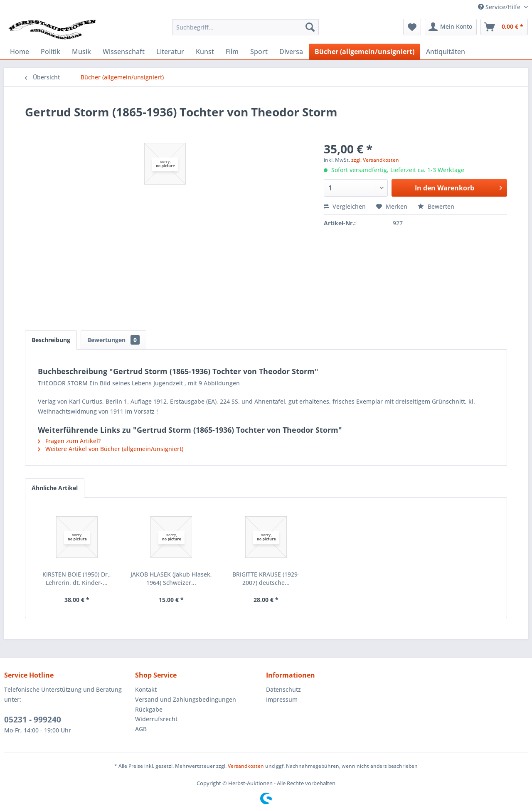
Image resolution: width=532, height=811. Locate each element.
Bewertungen (113, 340)
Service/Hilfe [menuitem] (500, 7)
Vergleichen (345, 206)
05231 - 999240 (33, 720)
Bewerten (436, 206)
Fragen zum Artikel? (69, 441)
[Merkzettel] (412, 27)
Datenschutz (283, 689)
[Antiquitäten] (446, 52)
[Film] (232, 52)
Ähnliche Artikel (55, 488)
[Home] (20, 52)
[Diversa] (291, 52)
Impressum (282, 699)
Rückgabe (149, 709)
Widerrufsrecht (156, 719)
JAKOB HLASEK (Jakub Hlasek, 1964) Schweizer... (171, 578)
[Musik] (81, 52)
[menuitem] (245, 27)
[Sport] (259, 52)
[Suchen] (310, 27)
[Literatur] (170, 52)
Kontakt (146, 689)
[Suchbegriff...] (245, 27)
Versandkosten (246, 766)
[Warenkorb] (504, 27)
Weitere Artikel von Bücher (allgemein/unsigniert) (111, 449)
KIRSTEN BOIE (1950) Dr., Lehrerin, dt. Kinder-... (77, 578)
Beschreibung (51, 340)
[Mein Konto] (451, 27)
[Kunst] (205, 52)
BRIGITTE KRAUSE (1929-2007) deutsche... (266, 578)
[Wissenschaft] (124, 52)
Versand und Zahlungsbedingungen (186, 699)
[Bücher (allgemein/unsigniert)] (365, 52)
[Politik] (50, 52)
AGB (141, 729)
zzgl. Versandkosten (375, 160)
